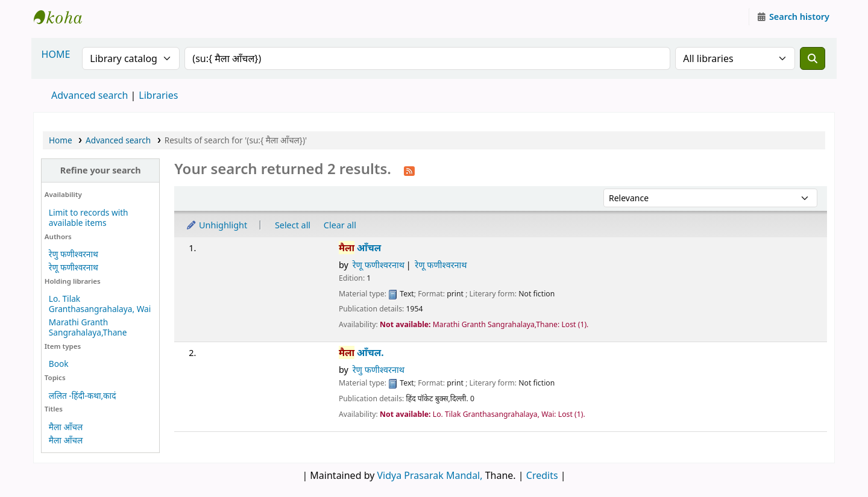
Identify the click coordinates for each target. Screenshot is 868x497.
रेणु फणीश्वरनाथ (74, 254)
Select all (293, 225)
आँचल (360, 248)
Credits (542, 475)
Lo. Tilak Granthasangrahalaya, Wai (100, 304)
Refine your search (101, 170)
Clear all (340, 225)
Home (61, 140)
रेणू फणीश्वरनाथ (74, 267)
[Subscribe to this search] (409, 170)
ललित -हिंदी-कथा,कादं (83, 395)
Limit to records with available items (89, 217)
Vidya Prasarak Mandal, (430, 475)
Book (59, 364)
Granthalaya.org (64, 17)
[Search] (813, 58)
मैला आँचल (66, 427)
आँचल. (361, 353)
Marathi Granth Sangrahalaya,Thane (88, 327)
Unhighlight (216, 225)
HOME (56, 54)
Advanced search (90, 95)
